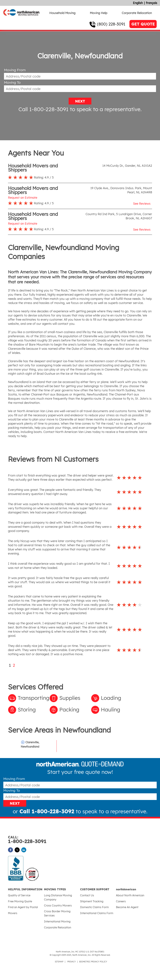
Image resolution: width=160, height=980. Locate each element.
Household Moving (62, 13)
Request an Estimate (23, 198)
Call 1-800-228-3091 (43, 109)
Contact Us (87, 895)
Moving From (15, 70)
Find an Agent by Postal (23, 907)
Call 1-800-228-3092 (47, 811)
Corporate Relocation (137, 13)
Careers (121, 901)
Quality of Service (19, 895)
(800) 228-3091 (111, 24)
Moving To (12, 82)
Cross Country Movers (58, 905)
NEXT (80, 101)
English (138, 3)
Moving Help (99, 13)
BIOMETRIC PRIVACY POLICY (93, 962)
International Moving (57, 921)
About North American (130, 895)
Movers (13, 913)
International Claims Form (97, 913)
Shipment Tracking (92, 901)
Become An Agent (127, 907)
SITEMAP (59, 962)
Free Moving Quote (20, 901)
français (152, 3)
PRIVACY (72, 962)
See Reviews (142, 204)
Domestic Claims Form (94, 907)
